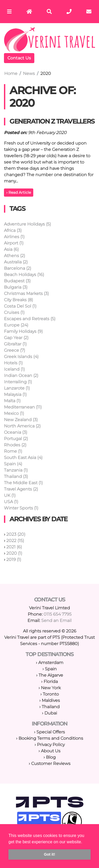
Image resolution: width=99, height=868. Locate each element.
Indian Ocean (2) (21, 376)
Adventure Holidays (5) (27, 224)
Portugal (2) (16, 439)
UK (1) (10, 495)
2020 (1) (14, 553)
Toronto (51, 694)
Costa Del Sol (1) (20, 306)
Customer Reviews (51, 764)
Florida (51, 681)
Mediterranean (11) (23, 407)
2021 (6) (14, 547)
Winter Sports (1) (21, 508)
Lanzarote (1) (17, 388)
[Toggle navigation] (10, 11)
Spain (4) (13, 464)
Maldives (51, 700)
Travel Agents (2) (21, 489)
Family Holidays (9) (23, 331)
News (29, 73)
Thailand (51, 707)
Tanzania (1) (16, 470)
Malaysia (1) (15, 394)
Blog (51, 757)
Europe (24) (16, 325)
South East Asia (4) (23, 458)
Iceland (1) (14, 369)
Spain (51, 669)
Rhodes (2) (15, 445)
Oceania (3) (16, 432)
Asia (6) (11, 249)
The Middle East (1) (23, 483)
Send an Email (56, 621)
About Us (51, 751)
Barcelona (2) (18, 268)
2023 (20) (16, 534)
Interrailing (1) (18, 382)
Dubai (51, 713)
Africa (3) (13, 230)
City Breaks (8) (18, 300)
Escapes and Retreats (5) (30, 319)
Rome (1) (13, 451)
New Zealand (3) (21, 420)
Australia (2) (16, 262)
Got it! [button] (49, 854)
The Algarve (51, 675)
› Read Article (19, 192)
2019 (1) (14, 560)
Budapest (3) (17, 281)
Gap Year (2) (16, 338)
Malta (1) (12, 401)
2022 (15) (15, 541)
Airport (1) (14, 243)
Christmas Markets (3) (26, 293)
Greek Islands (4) (21, 357)
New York (51, 688)
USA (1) (11, 502)
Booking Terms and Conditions (51, 738)
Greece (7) (15, 350)
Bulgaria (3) (16, 287)
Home (11, 73)
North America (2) (22, 426)
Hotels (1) (13, 363)
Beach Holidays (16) (24, 275)
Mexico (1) (14, 413)
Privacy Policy (51, 745)
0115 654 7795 (58, 614)
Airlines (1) (14, 237)
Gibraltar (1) (15, 344)
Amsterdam (51, 663)
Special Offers (51, 732)
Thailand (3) (16, 476)
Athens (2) (15, 256)
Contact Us (19, 58)
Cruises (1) (14, 312)
